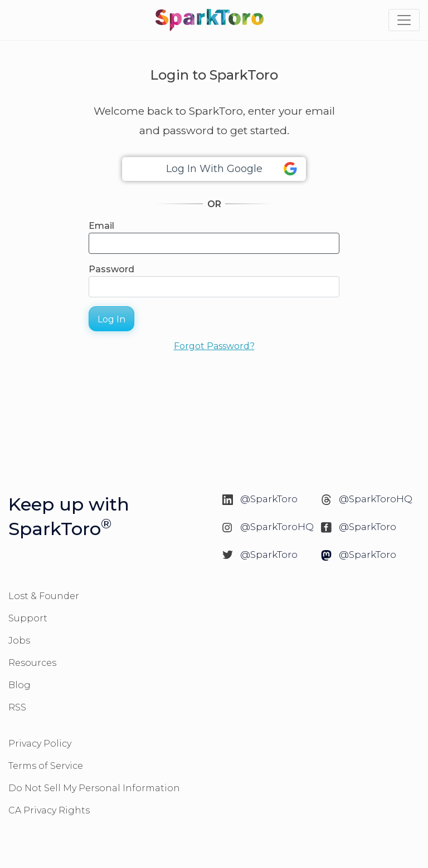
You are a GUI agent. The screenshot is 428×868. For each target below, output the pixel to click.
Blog (20, 685)
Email (101, 226)
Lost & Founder (44, 596)
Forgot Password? (214, 346)
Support (28, 618)
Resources (32, 663)
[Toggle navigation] (404, 20)
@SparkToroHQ (376, 499)
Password (111, 269)
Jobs (19, 641)
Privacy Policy (40, 744)
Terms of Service (46, 766)
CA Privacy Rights (49, 810)
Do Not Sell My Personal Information (94, 788)
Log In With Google (232, 169)
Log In (111, 319)
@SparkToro (269, 499)
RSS (17, 707)
